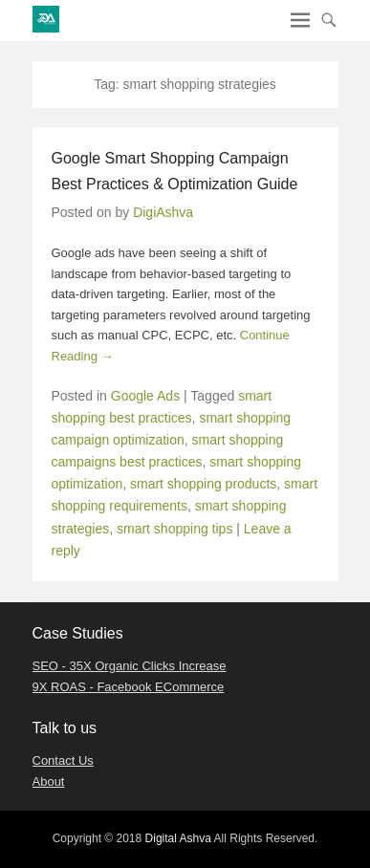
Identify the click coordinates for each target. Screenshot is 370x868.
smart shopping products (203, 484)
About (49, 781)
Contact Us (63, 760)
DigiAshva (163, 212)
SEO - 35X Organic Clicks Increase (130, 666)
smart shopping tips (174, 529)
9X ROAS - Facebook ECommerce (129, 687)
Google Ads (145, 396)
